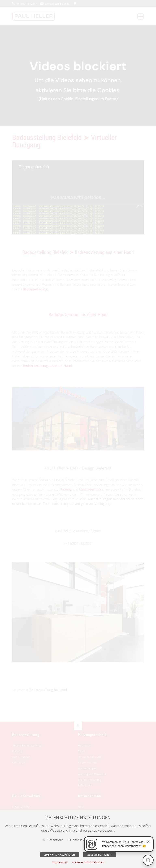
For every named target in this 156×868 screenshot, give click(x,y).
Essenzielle (53, 840)
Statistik (76, 840)
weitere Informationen (88, 862)
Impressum (60, 862)
